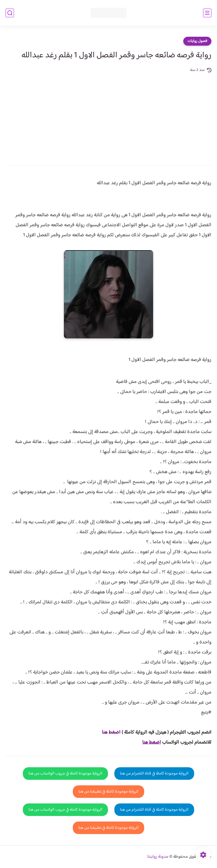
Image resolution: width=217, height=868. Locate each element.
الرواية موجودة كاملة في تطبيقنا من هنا (108, 792)
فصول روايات (197, 41)
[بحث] (10, 13)
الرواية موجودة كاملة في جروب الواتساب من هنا (65, 774)
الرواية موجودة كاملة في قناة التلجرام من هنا (154, 774)
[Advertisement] (108, 115)
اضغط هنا (111, 732)
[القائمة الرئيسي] (207, 13)
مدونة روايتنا (158, 857)
